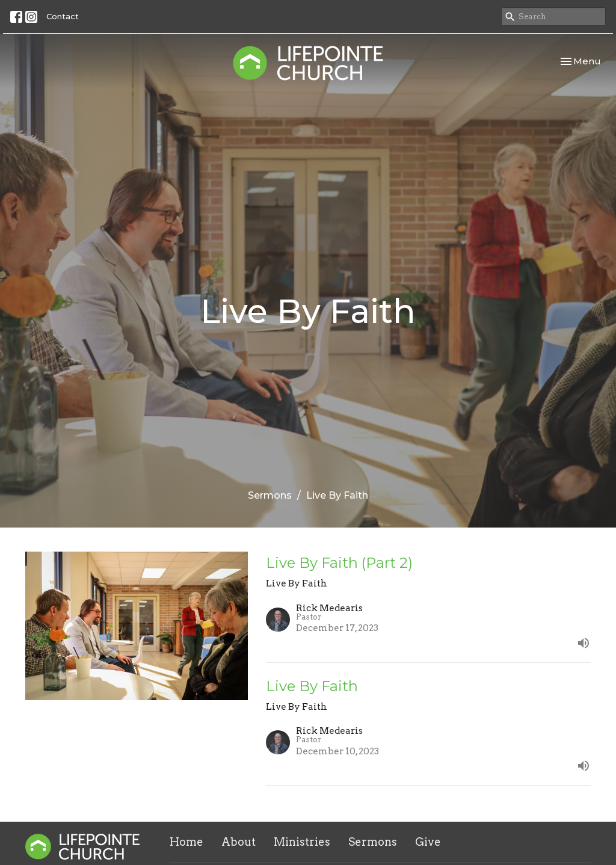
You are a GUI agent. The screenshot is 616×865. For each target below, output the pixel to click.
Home (186, 842)
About (239, 842)
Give (428, 842)
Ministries (302, 842)
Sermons (270, 495)
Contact (63, 16)
